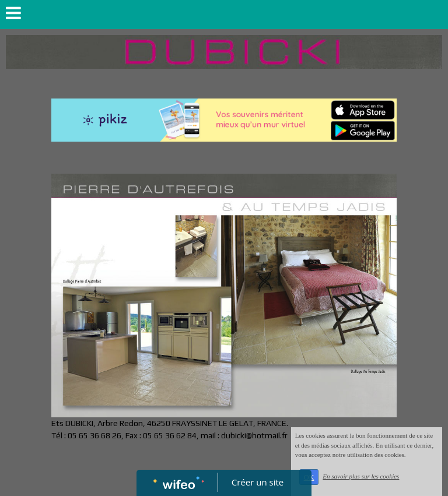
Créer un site (258, 482)
